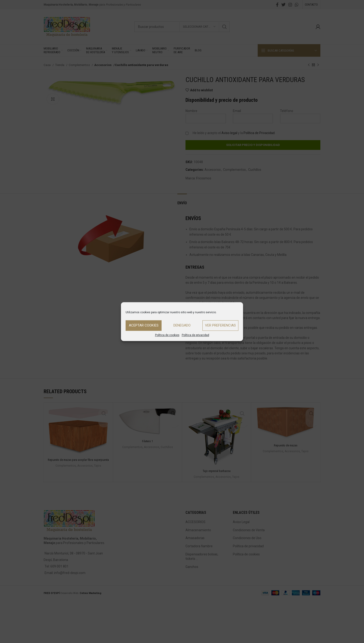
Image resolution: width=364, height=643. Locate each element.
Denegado (182, 325)
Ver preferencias (220, 325)
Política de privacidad (195, 335)
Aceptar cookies (144, 325)
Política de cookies (167, 335)
